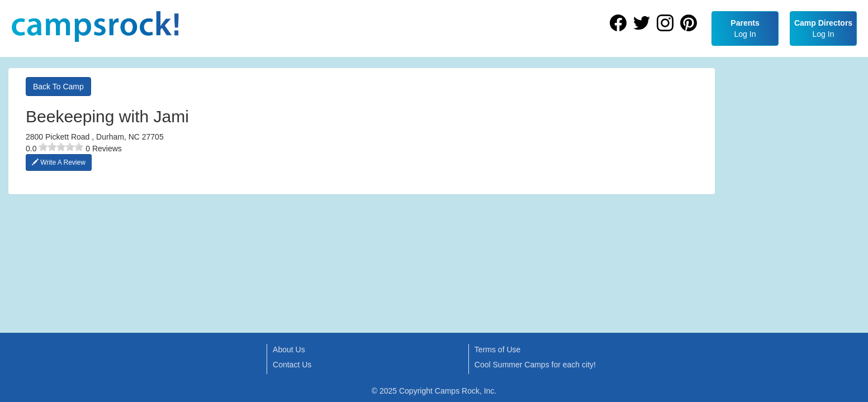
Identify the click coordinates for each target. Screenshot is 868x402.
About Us (289, 350)
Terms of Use (497, 350)
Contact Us (292, 365)
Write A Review (59, 162)
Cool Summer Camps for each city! (535, 365)
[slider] (61, 147)
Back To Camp (58, 87)
